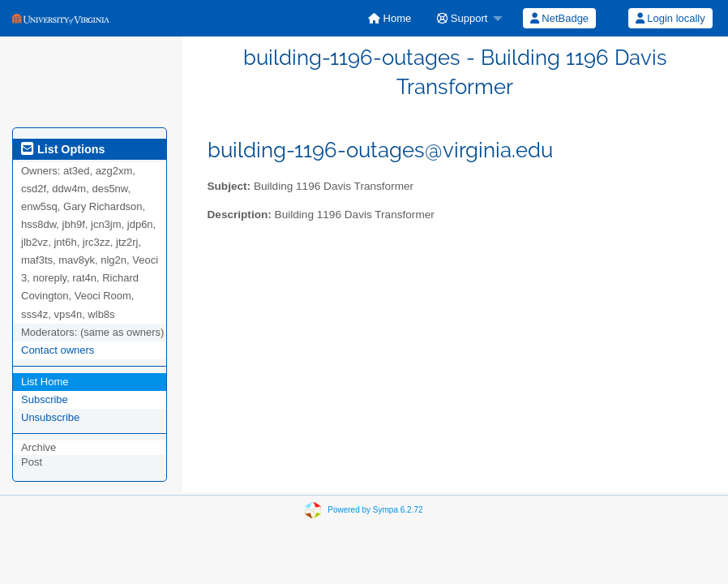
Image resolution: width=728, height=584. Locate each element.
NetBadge (559, 18)
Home (390, 18)
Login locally (670, 18)
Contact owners (58, 350)
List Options (63, 149)
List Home (45, 382)
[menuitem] (390, 18)
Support (462, 18)
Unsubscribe (50, 417)
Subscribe (45, 399)
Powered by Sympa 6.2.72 (375, 509)
